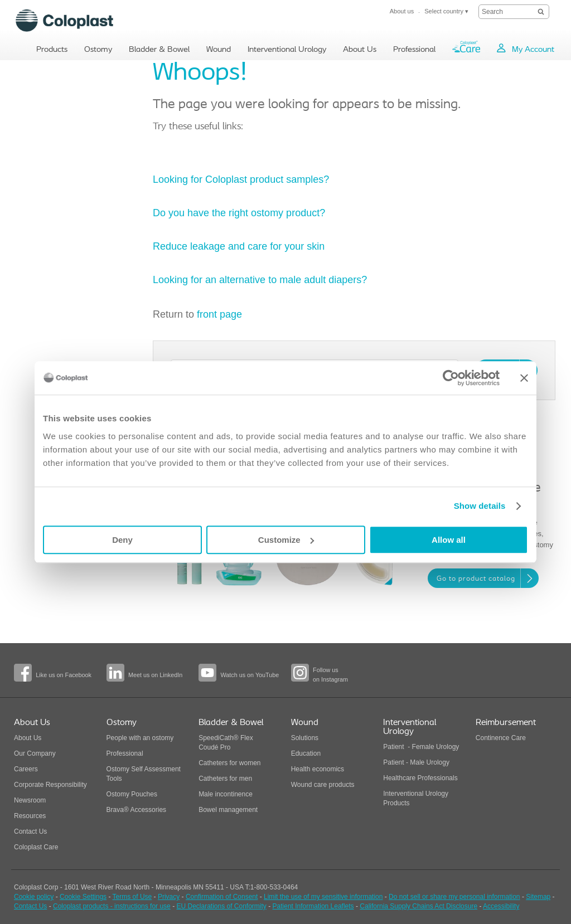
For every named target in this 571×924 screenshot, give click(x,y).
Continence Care (501, 738)
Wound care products (323, 785)
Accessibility (501, 906)
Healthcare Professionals (420, 778)
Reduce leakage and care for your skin (239, 246)
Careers (26, 769)
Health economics (318, 769)
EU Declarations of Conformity (221, 906)
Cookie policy (34, 897)
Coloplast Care (36, 847)
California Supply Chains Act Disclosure (418, 906)
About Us (28, 738)
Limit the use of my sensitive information (323, 897)
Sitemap (538, 897)
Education (306, 753)
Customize (286, 540)
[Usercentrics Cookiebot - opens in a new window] (451, 378)
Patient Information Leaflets (313, 906)
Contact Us (30, 831)
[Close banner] (524, 378)
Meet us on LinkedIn (155, 675)
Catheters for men (225, 779)
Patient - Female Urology (421, 747)
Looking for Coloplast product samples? (242, 179)
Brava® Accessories (137, 810)
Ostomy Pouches (132, 794)
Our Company (35, 753)
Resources (30, 816)
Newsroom (30, 800)
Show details (480, 506)
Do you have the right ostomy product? (239, 213)
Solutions (305, 738)
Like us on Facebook (64, 675)
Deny (122, 540)
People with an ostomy (140, 738)
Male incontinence (226, 794)
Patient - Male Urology (417, 762)
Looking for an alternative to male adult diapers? (260, 280)
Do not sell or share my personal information (454, 897)
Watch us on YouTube (250, 675)
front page (219, 314)
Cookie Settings (83, 897)
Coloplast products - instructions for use (112, 906)
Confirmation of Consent (222, 897)
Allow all (449, 540)
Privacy (169, 897)
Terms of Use (132, 897)
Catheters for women (229, 763)
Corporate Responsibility (50, 785)
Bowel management (228, 810)
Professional (125, 753)
